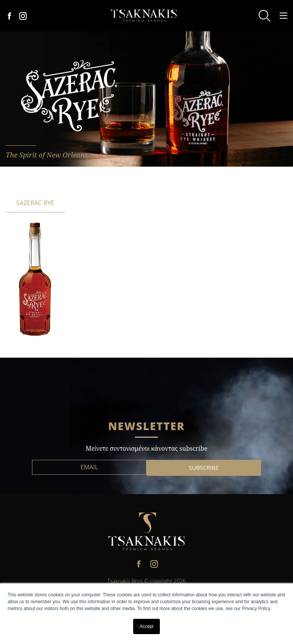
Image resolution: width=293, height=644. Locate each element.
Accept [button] (147, 626)
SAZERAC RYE (35, 203)
